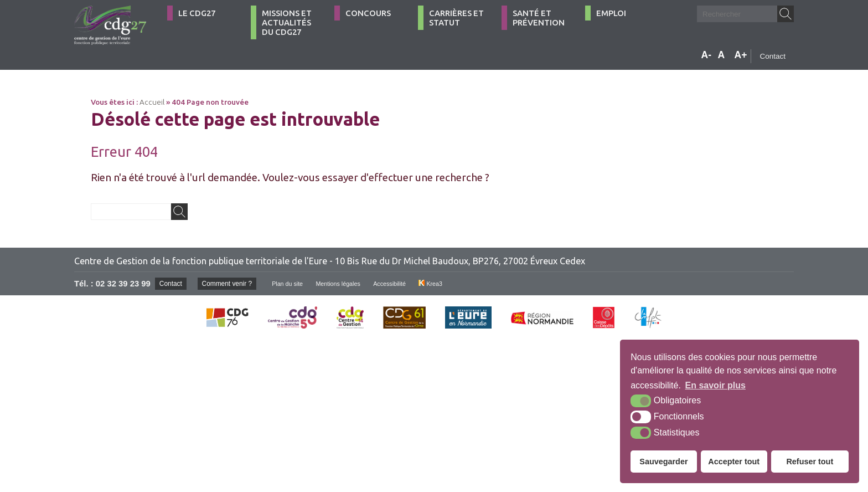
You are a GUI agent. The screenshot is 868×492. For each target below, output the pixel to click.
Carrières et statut (456, 18)
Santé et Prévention (539, 18)
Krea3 (456, 284)
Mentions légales (355, 284)
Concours (368, 13)
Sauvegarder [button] (663, 462)
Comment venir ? (233, 283)
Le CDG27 (197, 13)
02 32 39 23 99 (123, 284)
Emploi (611, 13)
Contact (773, 56)
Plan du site (299, 284)
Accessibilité (412, 284)
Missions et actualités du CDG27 (287, 22)
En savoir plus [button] (715, 385)
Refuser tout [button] (810, 462)
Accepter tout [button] (734, 462)
